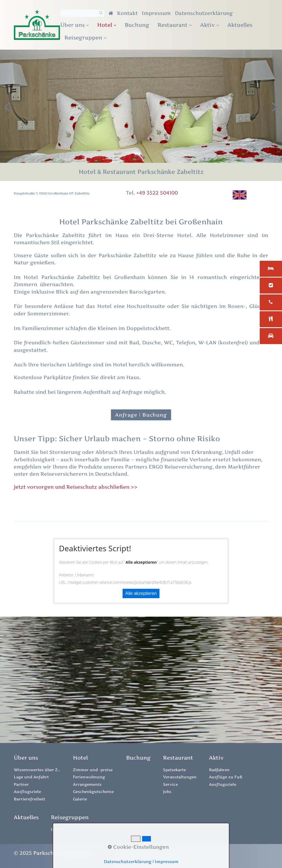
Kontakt (127, 13)
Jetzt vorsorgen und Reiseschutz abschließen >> (76, 487)
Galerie (80, 799)
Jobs (167, 791)
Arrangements (87, 784)
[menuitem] (77, 25)
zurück (8, 111)
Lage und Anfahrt (31, 777)
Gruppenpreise (66, 829)
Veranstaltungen (180, 777)
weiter (274, 111)
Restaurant (175, 25)
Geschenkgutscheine (93, 791)
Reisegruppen (86, 38)
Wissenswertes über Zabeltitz (37, 770)
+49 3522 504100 (157, 193)
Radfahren (219, 770)
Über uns (75, 25)
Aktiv (210, 25)
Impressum (156, 13)
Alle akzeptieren (141, 593)
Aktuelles (240, 25)
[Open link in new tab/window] (138, 758)
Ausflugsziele (27, 791)
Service (170, 784)
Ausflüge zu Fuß (226, 777)
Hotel (107, 25)
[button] (141, 415)
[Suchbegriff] (82, 13)
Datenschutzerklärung (204, 13)
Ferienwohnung (89, 777)
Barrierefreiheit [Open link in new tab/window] (29, 799)
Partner (21, 784)
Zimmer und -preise (93, 770)
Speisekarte (174, 770)
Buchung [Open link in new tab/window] (137, 25)
